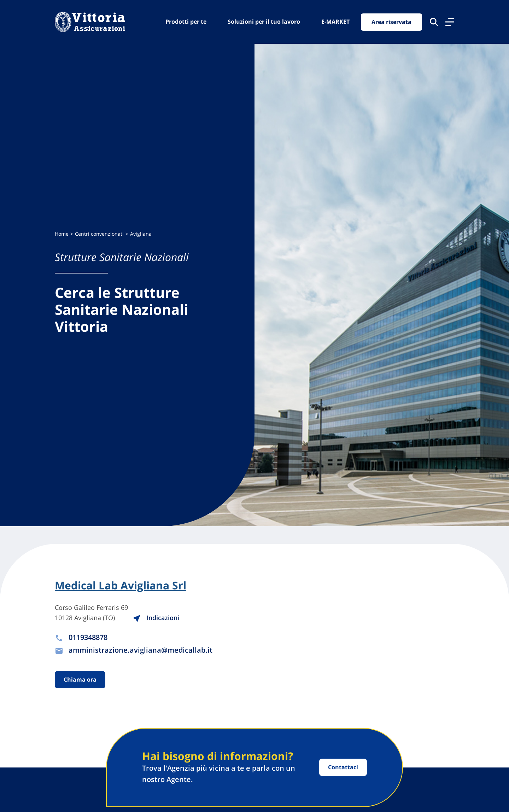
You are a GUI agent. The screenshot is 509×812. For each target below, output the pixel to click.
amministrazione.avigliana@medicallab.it (141, 650)
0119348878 (88, 637)
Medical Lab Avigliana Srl (121, 586)
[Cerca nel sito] (434, 22)
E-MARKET (335, 22)
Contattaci (343, 767)
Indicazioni (156, 618)
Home (62, 234)
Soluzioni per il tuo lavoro (264, 22)
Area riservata (391, 22)
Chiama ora (80, 679)
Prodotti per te (186, 22)
